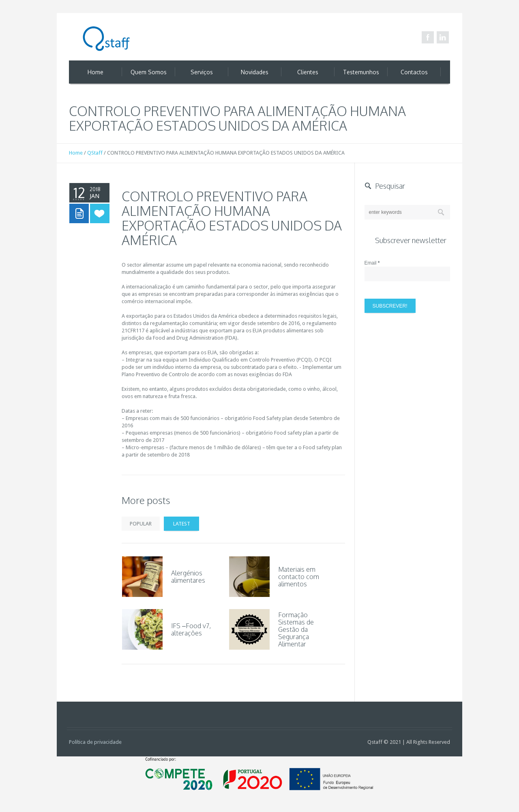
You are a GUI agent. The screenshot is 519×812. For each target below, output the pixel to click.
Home (76, 153)
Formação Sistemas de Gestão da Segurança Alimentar (296, 629)
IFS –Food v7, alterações (191, 629)
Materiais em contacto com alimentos (299, 577)
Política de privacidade (95, 742)
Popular (141, 524)
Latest (182, 524)
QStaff (95, 153)
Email (372, 263)
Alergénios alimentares (188, 577)
